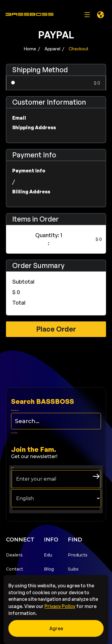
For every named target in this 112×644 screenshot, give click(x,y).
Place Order (56, 329)
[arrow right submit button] (96, 476)
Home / (32, 49)
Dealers (14, 555)
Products (78, 555)
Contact (14, 569)
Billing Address (31, 192)
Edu (48, 555)
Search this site (15, 410)
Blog (49, 569)
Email (19, 118)
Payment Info (29, 171)
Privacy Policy (60, 606)
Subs (73, 569)
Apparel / (54, 49)
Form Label (14, 433)
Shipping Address (34, 127)
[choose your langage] (56, 498)
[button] (100, 15)
